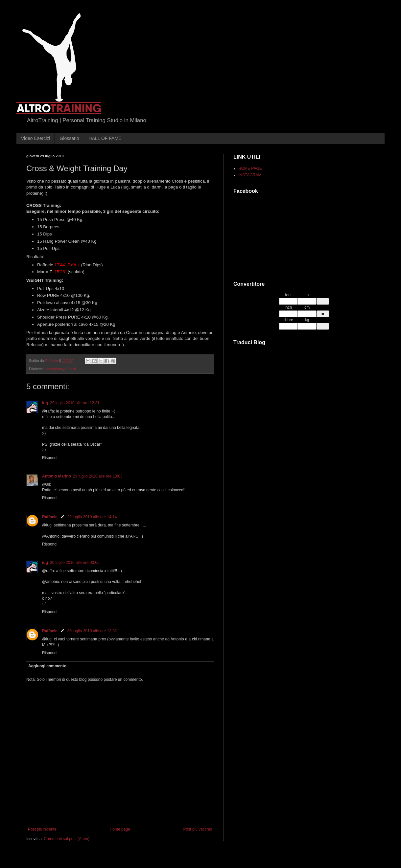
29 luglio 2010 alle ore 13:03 (98, 476)
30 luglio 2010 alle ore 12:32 (92, 631)
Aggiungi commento (47, 666)
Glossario (69, 138)
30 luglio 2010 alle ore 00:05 (75, 563)
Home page (120, 829)
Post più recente (42, 829)
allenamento (53, 369)
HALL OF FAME (105, 138)
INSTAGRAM (250, 175)
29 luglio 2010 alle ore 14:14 (92, 517)
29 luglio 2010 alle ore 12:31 (75, 403)
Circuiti (71, 369)
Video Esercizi (35, 138)
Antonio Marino (57, 476)
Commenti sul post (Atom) (67, 839)
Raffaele (50, 517)
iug (45, 403)
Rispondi (50, 458)
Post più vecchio (198, 829)
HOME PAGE (250, 168)
